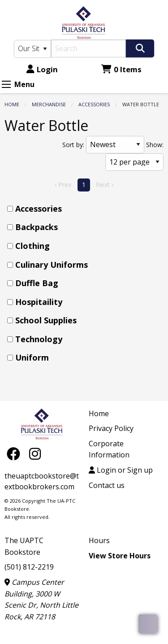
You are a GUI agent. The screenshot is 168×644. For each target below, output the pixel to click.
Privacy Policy (111, 428)
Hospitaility (39, 302)
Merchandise (49, 104)
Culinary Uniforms (52, 265)
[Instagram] (35, 453)
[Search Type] (32, 49)
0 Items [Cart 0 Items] (121, 69)
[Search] (89, 48)
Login (42, 69)
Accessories (94, 104)
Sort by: (73, 145)
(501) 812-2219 (29, 567)
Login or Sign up (121, 470)
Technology (39, 339)
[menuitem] (87, 209)
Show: (155, 145)
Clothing (32, 246)
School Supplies (46, 320)
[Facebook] (16, 453)
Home (12, 104)
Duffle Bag (37, 283)
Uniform (32, 357)
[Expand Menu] (6, 84)
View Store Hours (120, 556)
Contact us (107, 485)
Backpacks (37, 227)
